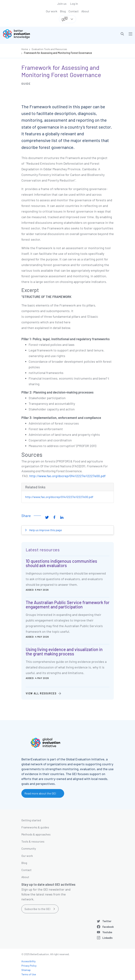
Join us (62, 4)
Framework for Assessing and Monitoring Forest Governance (58, 53)
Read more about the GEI (40, 793)
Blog (63, 11)
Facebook (108, 927)
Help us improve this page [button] (45, 530)
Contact (74, 11)
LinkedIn (107, 938)
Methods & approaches (36, 834)
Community (29, 848)
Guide (26, 84)
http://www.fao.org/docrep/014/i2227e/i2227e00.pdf (67, 476)
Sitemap (26, 970)
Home (25, 49)
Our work (52, 11)
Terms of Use (29, 974)
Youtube (107, 932)
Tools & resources (33, 841)
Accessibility (28, 961)
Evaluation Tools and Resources (49, 49)
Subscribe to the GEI (37, 909)
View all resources (41, 693)
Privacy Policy (29, 966)
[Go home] (37, 34)
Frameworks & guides (35, 827)
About (85, 11)
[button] (122, 34)
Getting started (31, 820)
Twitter (107, 921)
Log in (74, 4)
